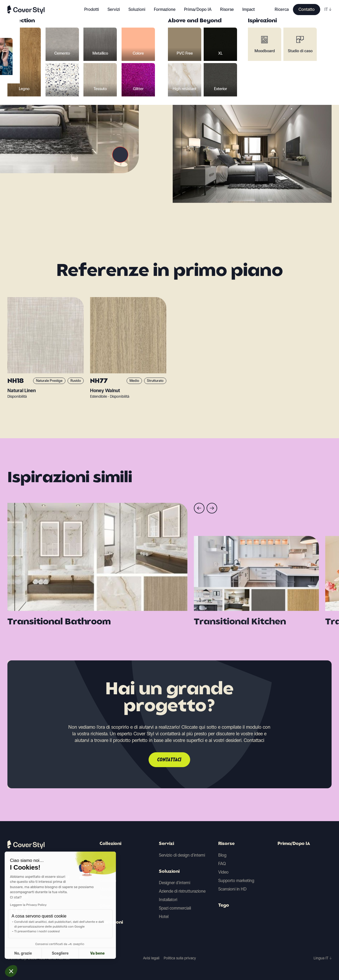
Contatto (307, 9)
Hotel (164, 917)
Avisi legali (151, 958)
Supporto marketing (236, 881)
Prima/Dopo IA (198, 9)
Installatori (168, 900)
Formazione (165, 9)
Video (223, 872)
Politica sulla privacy (180, 958)
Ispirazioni (111, 923)
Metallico (108, 889)
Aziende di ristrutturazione (182, 891)
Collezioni (110, 844)
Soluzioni (169, 872)
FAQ (222, 864)
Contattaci (169, 760)
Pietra (105, 864)
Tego (224, 906)
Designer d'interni (175, 883)
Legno (105, 855)
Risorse (226, 844)
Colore (106, 872)
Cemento (108, 881)
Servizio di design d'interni (182, 855)
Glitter (105, 906)
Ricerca (282, 9)
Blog (222, 855)
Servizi (114, 9)
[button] (11, 971)
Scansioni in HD (232, 889)
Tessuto (106, 898)
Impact (249, 9)
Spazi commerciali (175, 908)
